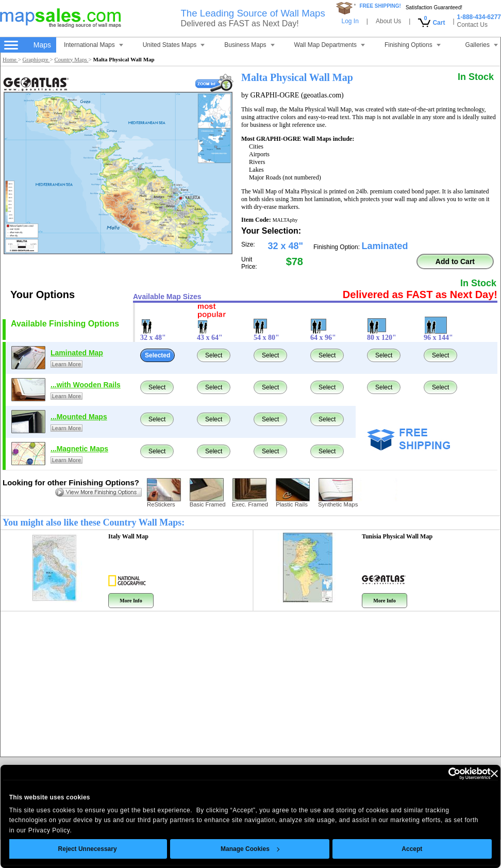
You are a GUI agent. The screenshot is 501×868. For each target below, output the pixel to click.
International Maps (94, 45)
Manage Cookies (250, 849)
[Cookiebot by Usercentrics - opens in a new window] (446, 774)
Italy (128, 536)
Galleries (482, 45)
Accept (412, 849)
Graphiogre (36, 59)
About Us (388, 21)
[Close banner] (494, 774)
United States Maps (174, 45)
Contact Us (472, 25)
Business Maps (249, 45)
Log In (350, 21)
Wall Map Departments (330, 45)
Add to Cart (455, 261)
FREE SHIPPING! (380, 6)
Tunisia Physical (397, 536)
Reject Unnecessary (88, 849)
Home (10, 59)
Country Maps (71, 59)
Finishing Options (413, 45)
